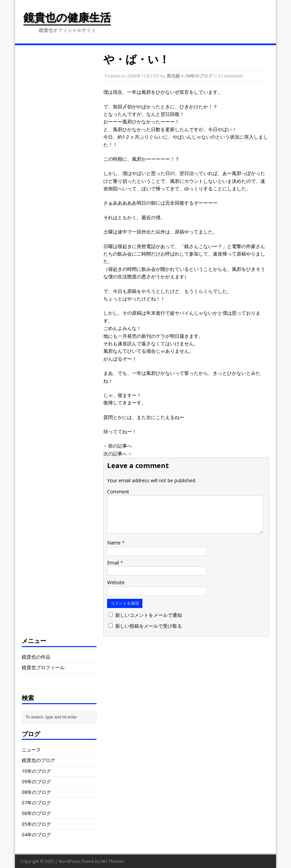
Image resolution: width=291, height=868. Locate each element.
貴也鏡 (173, 76)
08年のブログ (36, 792)
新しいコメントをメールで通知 (149, 615)
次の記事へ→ (118, 454)
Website (116, 582)
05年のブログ (36, 824)
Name (115, 543)
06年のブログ (199, 76)
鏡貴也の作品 (36, 657)
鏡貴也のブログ (38, 760)
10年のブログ (36, 771)
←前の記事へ (118, 446)
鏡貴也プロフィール (43, 667)
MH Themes (112, 861)
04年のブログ (36, 835)
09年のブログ (36, 782)
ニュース (31, 750)
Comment (118, 492)
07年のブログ (36, 803)
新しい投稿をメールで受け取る (149, 626)
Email (114, 563)
